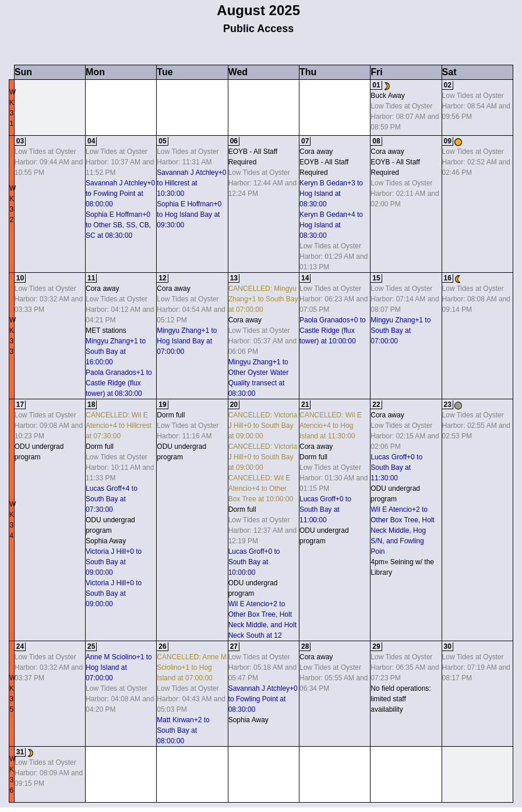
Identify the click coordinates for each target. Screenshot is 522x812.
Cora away (316, 152)
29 (376, 646)
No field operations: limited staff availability (401, 699)
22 (376, 405)
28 (305, 646)
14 (305, 278)
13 (234, 278)
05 (162, 141)
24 (20, 646)
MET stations (106, 331)
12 (162, 278)
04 (91, 141)
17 (20, 405)
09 (448, 141)
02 (448, 85)
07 (305, 141)
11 (91, 278)
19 (162, 405)
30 (448, 646)
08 (376, 141)
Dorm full (100, 447)
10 (20, 278)
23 (448, 405)
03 (20, 141)
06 (234, 141)
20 (234, 405)
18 (91, 405)
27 (234, 646)
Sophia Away (106, 541)
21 (305, 405)
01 (376, 85)
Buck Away (387, 96)
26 (162, 646)
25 (91, 646)
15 (376, 278)
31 (20, 752)
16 (448, 278)
